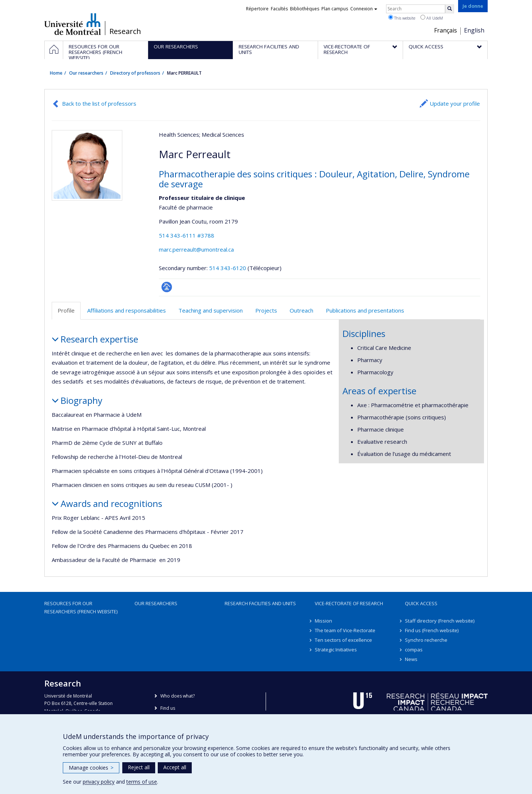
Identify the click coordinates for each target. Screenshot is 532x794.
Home (56, 73)
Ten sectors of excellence (343, 640)
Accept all (175, 767)
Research (125, 31)
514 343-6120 (228, 268)
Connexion (364, 9)
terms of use (142, 782)
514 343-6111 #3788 (187, 235)
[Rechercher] (450, 9)
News (411, 659)
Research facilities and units (260, 603)
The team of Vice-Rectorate (345, 630)
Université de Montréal (73, 24)
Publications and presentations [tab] (365, 310)
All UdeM (432, 18)
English (474, 30)
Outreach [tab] (301, 310)
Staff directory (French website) (440, 621)
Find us (168, 708)
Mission (323, 621)
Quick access (421, 603)
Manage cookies (91, 768)
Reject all (139, 767)
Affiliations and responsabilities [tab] (127, 310)
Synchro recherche (426, 640)
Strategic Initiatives (336, 650)
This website (402, 18)
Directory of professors (135, 73)
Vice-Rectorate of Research (349, 603)
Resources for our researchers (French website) (81, 607)
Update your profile (455, 103)
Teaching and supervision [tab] (211, 310)
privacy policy (99, 782)
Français (446, 30)
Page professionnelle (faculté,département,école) (167, 287)
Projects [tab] (266, 310)
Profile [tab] (66, 310)
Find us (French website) (432, 630)
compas (414, 650)
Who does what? (178, 696)
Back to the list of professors (99, 103)
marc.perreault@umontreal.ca (196, 249)
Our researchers (86, 73)
